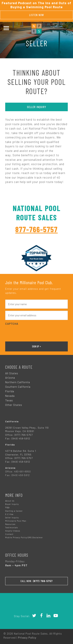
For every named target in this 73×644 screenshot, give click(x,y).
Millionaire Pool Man (16, 521)
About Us (10, 501)
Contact (9, 534)
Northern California (18, 382)
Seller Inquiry (37, 107)
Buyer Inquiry (12, 504)
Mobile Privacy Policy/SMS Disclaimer (24, 537)
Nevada (10, 396)
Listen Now (37, 15)
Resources (10, 524)
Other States (14, 405)
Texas (9, 400)
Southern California (18, 387)
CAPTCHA (12, 324)
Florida (10, 391)
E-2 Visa (9, 514)
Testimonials (11, 527)
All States (12, 373)
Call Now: (37, 581)
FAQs (7, 507)
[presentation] (32, 333)
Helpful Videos (13, 531)
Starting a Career (14, 511)
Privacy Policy (27, 638)
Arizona (10, 378)
